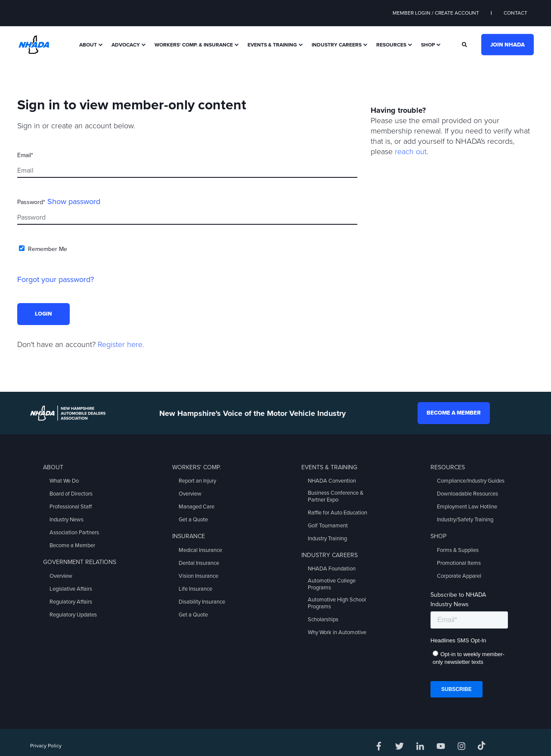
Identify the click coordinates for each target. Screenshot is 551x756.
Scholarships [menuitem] (323, 620)
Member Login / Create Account (436, 13)
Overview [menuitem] (61, 576)
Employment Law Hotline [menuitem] (467, 507)
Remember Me (48, 249)
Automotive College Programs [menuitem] (332, 584)
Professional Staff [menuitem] (71, 507)
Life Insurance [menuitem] (195, 589)
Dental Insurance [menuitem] (199, 563)
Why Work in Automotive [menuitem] (337, 632)
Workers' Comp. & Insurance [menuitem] (194, 45)
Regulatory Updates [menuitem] (73, 615)
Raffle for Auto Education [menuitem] (337, 513)
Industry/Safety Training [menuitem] (465, 520)
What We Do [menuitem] (64, 481)
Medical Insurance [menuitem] (200, 550)
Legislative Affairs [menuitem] (71, 589)
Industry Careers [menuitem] (337, 45)
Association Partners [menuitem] (74, 533)
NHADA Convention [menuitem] (332, 481)
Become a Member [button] (454, 413)
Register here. (121, 344)
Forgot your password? (56, 279)
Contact (515, 13)
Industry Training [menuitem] (327, 539)
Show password (74, 201)
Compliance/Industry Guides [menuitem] (471, 481)
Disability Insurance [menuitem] (202, 602)
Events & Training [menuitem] (272, 45)
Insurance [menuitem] (189, 536)
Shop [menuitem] (428, 45)
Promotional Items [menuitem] (459, 563)
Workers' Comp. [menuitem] (197, 467)
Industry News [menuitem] (67, 520)
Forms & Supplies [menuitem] (458, 550)
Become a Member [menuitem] (72, 545)
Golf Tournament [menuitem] (328, 526)
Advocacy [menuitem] (126, 45)
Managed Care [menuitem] (197, 507)
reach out (411, 152)
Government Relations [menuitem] (80, 562)
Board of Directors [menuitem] (71, 494)
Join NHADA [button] (508, 44)
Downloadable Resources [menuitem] (467, 494)
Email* (25, 155)
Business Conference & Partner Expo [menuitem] (336, 496)
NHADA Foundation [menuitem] (332, 569)
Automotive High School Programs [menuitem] (337, 603)
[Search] (465, 44)
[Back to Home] (34, 44)
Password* (31, 202)
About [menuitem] (88, 45)
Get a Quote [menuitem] (193, 520)
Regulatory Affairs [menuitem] (71, 602)
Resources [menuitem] (391, 45)
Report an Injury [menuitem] (197, 481)
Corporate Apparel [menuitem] (459, 576)
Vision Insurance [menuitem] (198, 576)
